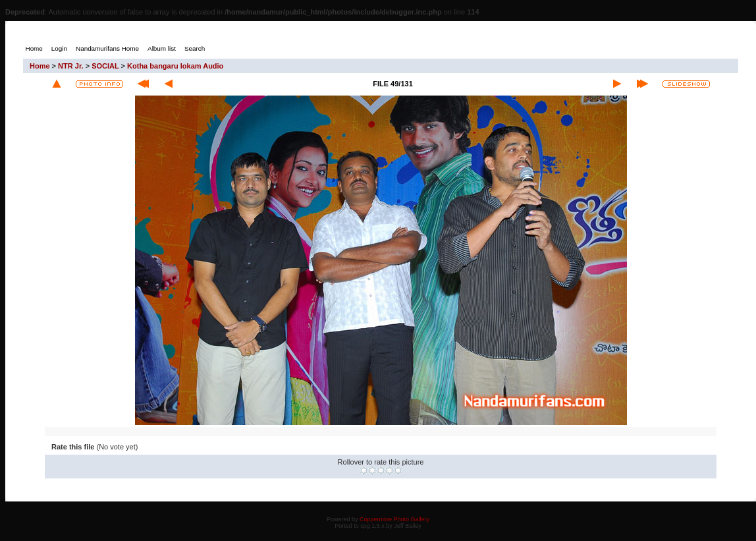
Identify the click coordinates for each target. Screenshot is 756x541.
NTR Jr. (71, 66)
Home (40, 66)
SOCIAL (105, 66)
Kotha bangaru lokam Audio (175, 66)
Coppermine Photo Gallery (394, 519)
